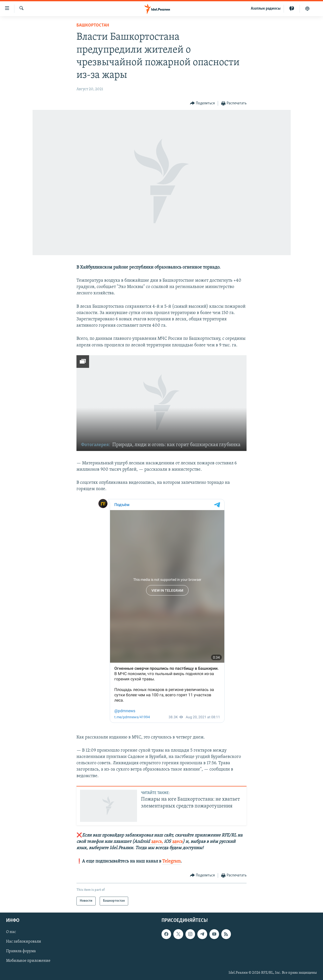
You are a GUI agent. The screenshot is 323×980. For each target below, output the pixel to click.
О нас (11, 932)
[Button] (203, 103)
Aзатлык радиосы (266, 9)
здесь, (156, 842)
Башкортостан (93, 25)
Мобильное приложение (28, 961)
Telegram (171, 861)
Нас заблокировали (24, 942)
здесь (177, 842)
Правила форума (21, 951)
